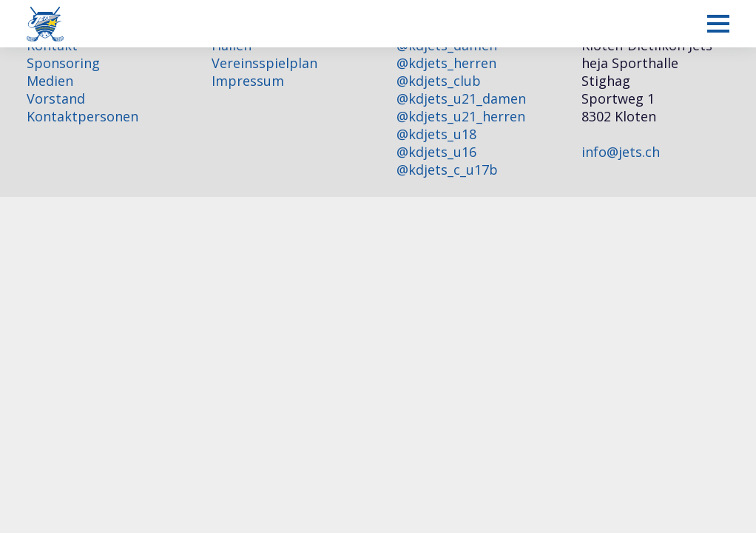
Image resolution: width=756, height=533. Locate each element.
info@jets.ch (621, 152)
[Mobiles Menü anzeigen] (718, 24)
